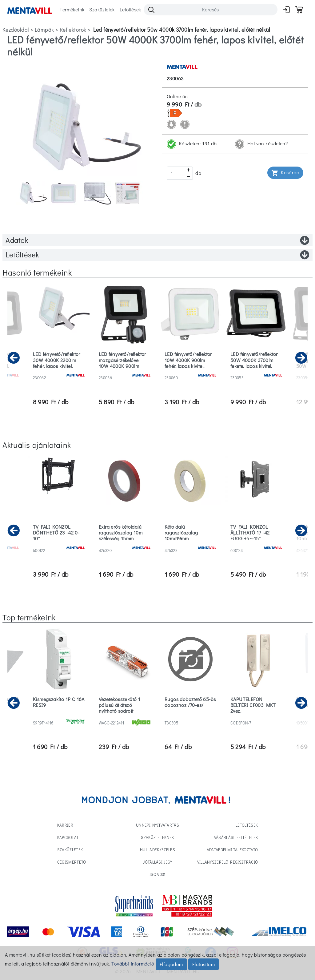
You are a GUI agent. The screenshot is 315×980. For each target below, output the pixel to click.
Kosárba (285, 173)
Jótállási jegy (157, 862)
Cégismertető (72, 862)
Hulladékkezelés (157, 850)
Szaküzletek (102, 9)
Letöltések (130, 9)
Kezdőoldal (16, 30)
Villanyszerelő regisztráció (228, 862)
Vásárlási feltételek (236, 837)
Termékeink (72, 9)
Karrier (65, 825)
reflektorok (73, 30)
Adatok (157, 240)
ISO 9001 (157, 874)
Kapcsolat (68, 837)
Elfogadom (171, 964)
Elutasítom (203, 964)
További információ (133, 964)
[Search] (211, 10)
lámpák (44, 30)
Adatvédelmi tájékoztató (232, 850)
